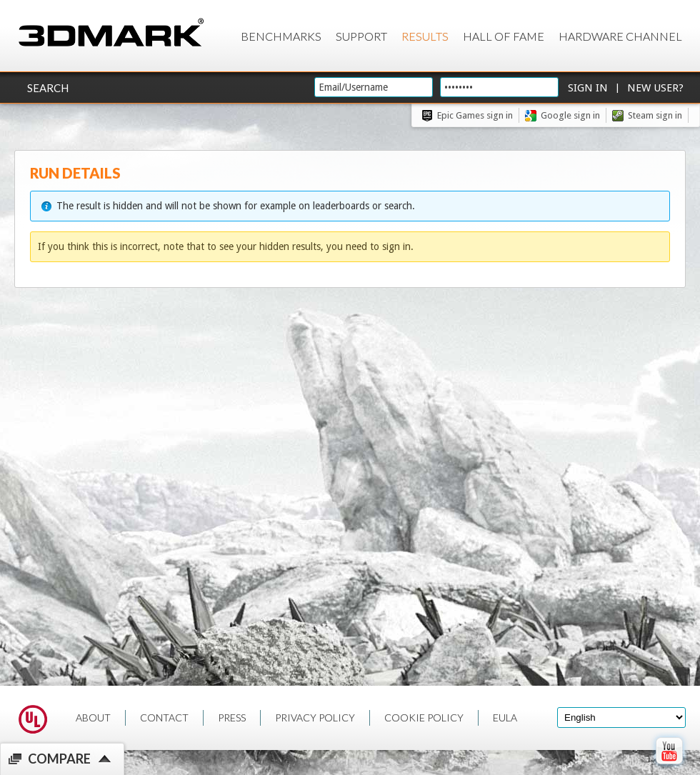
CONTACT (164, 717)
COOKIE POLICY (424, 717)
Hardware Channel (620, 36)
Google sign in (570, 115)
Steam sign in (655, 115)
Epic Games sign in (475, 115)
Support (361, 36)
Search (48, 88)
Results (425, 36)
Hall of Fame (504, 36)
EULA (505, 717)
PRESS (232, 717)
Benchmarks (281, 36)
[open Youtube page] (669, 767)
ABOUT (93, 717)
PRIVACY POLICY (315, 717)
